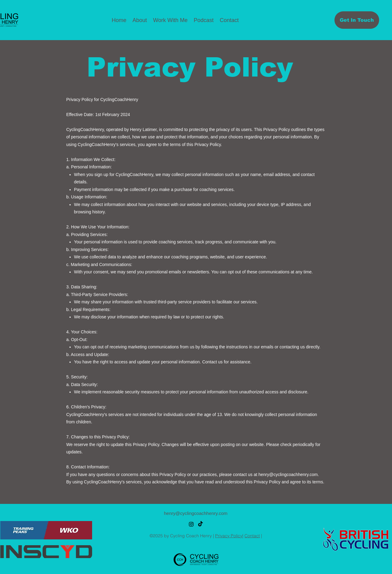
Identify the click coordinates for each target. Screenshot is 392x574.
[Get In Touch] (357, 20)
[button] (170, 20)
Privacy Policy (229, 536)
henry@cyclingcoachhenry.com (288, 475)
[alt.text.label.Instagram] (191, 524)
